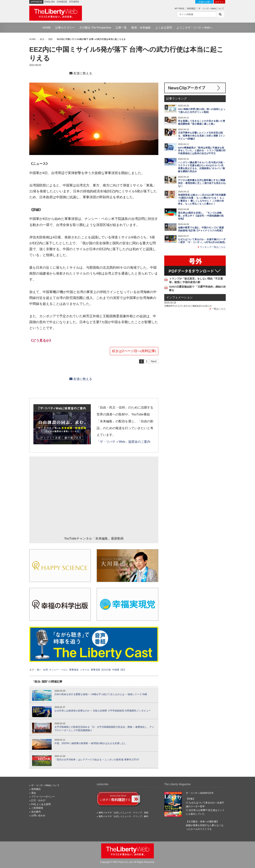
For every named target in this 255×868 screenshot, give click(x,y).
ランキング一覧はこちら (212, 247)
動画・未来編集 (141, 28)
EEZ (123, 670)
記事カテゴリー (65, 28)
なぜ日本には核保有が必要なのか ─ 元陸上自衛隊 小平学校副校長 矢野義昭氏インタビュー (103, 711)
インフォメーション (179, 297)
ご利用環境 (37, 808)
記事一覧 (121, 28)
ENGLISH (50, 2)
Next (154, 361)
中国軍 (116, 670)
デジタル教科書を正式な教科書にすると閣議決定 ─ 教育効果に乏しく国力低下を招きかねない (202, 183)
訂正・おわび (38, 800)
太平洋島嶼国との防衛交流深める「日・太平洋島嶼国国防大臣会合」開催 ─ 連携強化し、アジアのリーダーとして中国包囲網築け (104, 729)
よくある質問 (164, 28)
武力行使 (106, 670)
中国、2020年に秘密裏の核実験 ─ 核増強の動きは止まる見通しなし (90, 743)
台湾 (45, 670)
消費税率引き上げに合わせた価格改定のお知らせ (188, 306)
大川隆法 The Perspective (95, 28)
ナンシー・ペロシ (59, 670)
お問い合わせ (38, 815)
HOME (47, 28)
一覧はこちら (218, 309)
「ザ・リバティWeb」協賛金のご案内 (123, 442)
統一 (39, 670)
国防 (50, 39)
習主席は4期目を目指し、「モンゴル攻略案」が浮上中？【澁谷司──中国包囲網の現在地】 (201, 216)
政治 (42, 39)
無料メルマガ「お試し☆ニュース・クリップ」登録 (123, 813)
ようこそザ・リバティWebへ (195, 28)
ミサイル (85, 670)
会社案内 (36, 812)
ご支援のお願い (204, 2)
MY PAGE (179, 8)
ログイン (219, 2)
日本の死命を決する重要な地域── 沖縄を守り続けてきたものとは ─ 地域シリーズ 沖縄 (101, 694)
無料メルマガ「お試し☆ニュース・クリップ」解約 (123, 816)
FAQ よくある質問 (41, 804)
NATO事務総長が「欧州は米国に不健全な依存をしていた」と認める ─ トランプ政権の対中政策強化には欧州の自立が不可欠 (202, 151)
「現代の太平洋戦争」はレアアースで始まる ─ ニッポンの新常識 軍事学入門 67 (97, 760)
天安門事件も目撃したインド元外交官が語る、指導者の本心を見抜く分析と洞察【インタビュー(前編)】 (202, 136)
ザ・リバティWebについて (211, 8)
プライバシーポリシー (43, 797)
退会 (34, 793)
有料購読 (191, 8)
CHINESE (62, 2)
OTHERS (74, 2)
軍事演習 (95, 670)
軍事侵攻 (74, 670)
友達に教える (81, 73)
